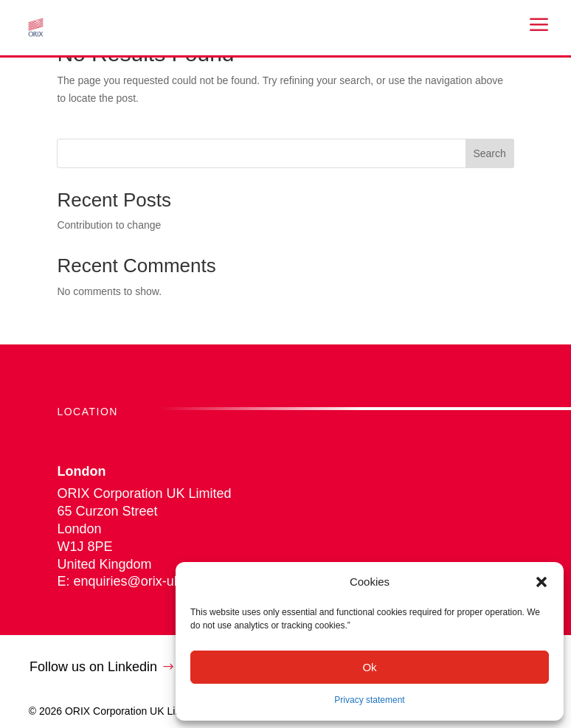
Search (489, 153)
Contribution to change (109, 225)
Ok (369, 667)
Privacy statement (369, 700)
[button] (541, 582)
